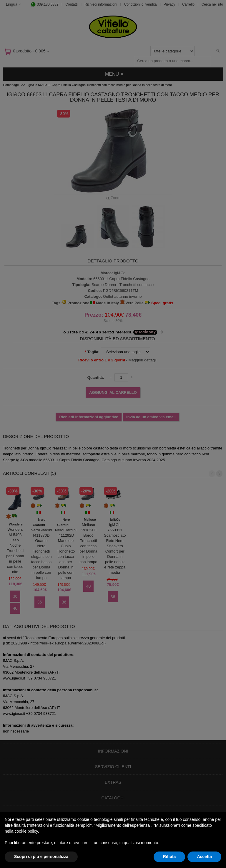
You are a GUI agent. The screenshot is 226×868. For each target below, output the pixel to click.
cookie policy (26, 831)
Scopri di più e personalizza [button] (41, 857)
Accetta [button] (204, 857)
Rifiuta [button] (169, 857)
